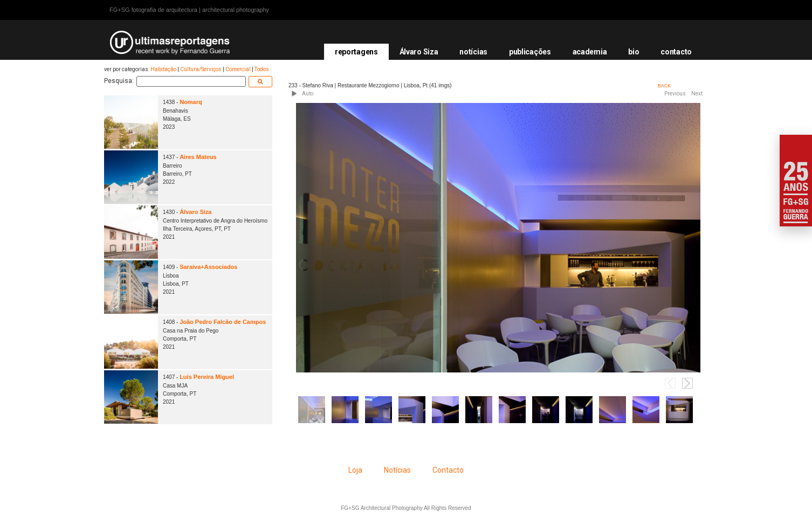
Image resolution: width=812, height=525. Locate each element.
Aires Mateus (198, 157)
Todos (262, 69)
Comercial (238, 69)
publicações (530, 52)
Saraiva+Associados (208, 267)
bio (634, 52)
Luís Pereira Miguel (207, 377)
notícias (473, 52)
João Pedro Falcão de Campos (223, 322)
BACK (665, 86)
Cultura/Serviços (201, 69)
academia (590, 52)
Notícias (397, 470)
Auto (308, 94)
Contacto (448, 470)
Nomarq (191, 102)
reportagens (356, 52)
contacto (676, 52)
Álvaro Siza (419, 52)
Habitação (163, 69)
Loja (355, 470)
